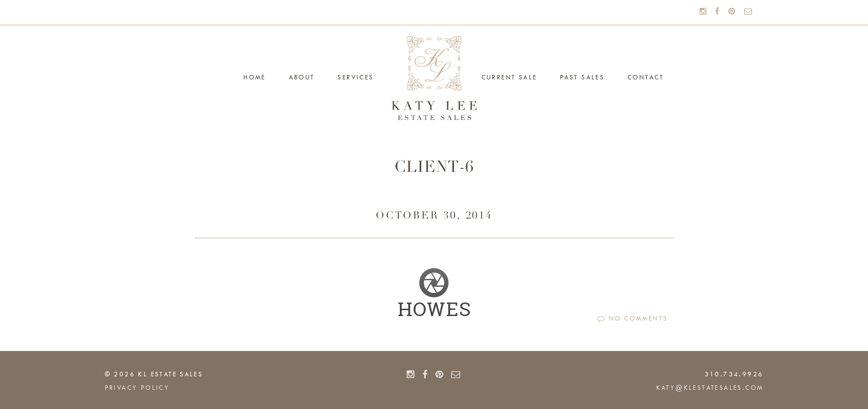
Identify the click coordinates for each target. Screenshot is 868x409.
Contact (646, 78)
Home (255, 78)
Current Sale (509, 78)
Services (355, 78)
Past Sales (582, 78)
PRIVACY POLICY (137, 388)
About (302, 78)
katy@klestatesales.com (710, 388)
